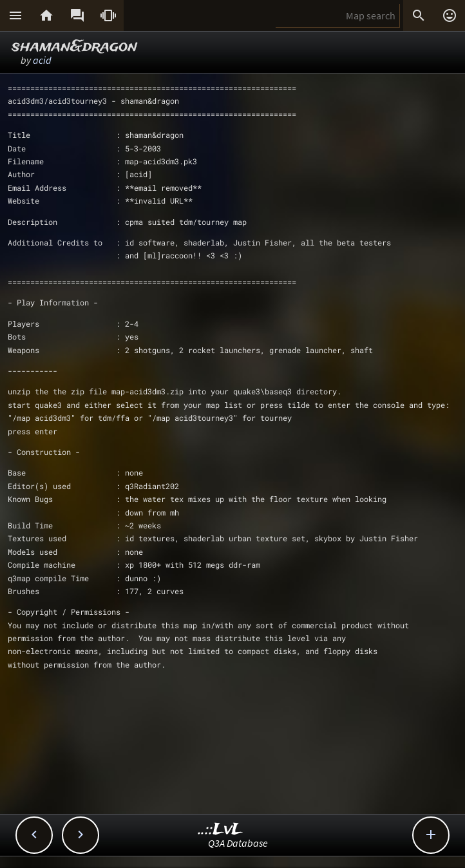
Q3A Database (238, 843)
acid (42, 60)
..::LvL (221, 830)
